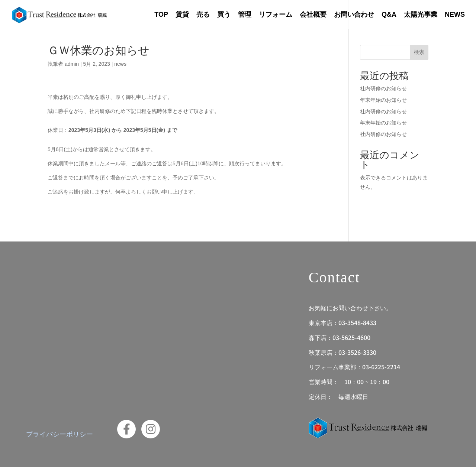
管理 (245, 14)
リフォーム (276, 14)
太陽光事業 (421, 14)
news (120, 64)
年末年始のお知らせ (383, 100)
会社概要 (313, 14)
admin (72, 64)
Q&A (389, 14)
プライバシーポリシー (59, 434)
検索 (419, 52)
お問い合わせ (354, 14)
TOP (161, 14)
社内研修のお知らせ (383, 88)
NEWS (455, 14)
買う (224, 14)
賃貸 (182, 14)
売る (203, 14)
